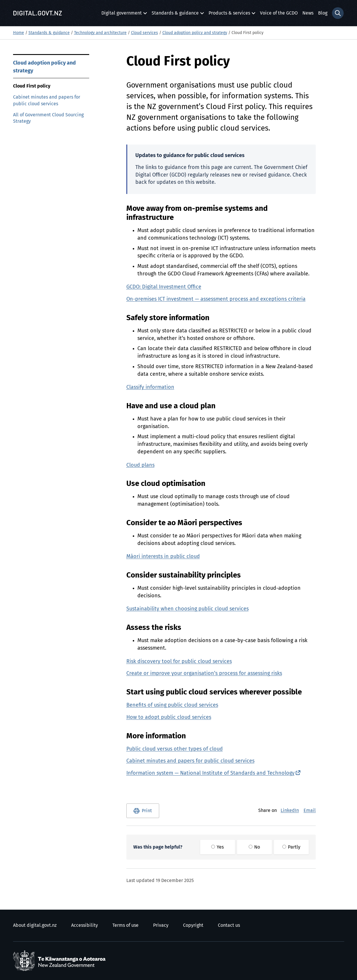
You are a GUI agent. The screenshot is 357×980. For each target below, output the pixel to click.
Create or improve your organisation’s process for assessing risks (204, 673)
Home (19, 33)
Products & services (229, 15)
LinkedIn (290, 810)
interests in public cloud (163, 557)
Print (147, 811)
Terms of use (125, 925)
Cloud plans (140, 465)
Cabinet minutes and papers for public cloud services (47, 100)
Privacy (161, 925)
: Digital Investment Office (164, 287)
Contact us (229, 925)
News (308, 13)
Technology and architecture (100, 33)
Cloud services (145, 33)
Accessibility (85, 925)
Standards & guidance (175, 15)
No (254, 847)
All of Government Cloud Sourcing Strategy (48, 118)
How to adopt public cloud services (169, 717)
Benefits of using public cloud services (172, 705)
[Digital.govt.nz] (38, 13)
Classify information (150, 387)
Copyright (193, 925)
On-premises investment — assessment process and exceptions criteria (216, 299)
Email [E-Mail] (310, 810)
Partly (291, 847)
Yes (217, 847)
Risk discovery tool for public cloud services (179, 662)
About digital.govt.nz (35, 925)
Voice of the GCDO (279, 13)
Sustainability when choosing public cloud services (188, 609)
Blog (323, 13)
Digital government (122, 15)
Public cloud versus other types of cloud (175, 749)
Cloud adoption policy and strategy (195, 33)
